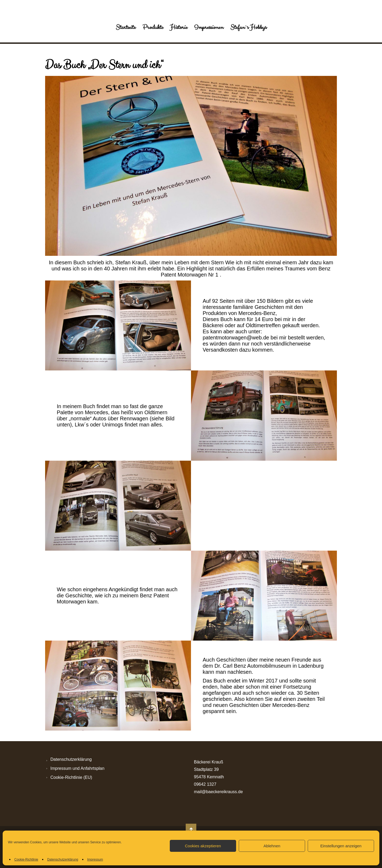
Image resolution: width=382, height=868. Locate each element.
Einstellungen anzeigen (341, 846)
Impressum (95, 860)
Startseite (126, 27)
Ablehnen (272, 846)
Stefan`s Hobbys (248, 27)
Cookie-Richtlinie (26, 860)
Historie (179, 27)
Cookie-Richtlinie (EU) (71, 777)
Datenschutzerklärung (63, 860)
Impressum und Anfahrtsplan (77, 768)
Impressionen (209, 27)
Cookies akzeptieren (203, 846)
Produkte (153, 27)
